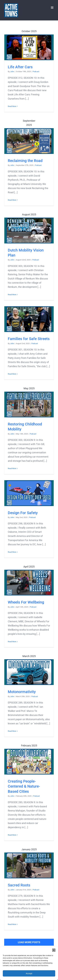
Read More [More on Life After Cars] (12, 106)
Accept (29, 973)
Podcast (36, 72)
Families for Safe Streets (29, 339)
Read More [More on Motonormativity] (12, 731)
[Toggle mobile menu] (52, 8)
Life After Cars (20, 67)
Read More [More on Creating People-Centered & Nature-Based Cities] (12, 835)
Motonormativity (22, 692)
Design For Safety (23, 513)
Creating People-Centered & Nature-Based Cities (24, 786)
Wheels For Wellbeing (26, 602)
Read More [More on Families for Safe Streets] (12, 374)
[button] (54, 950)
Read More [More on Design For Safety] (12, 552)
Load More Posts (29, 942)
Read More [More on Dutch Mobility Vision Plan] (12, 295)
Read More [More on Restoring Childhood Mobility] (12, 468)
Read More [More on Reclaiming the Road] (12, 200)
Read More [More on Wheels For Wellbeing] (12, 642)
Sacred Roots (19, 885)
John (12, 72)
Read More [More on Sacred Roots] (12, 924)
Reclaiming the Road (25, 161)
